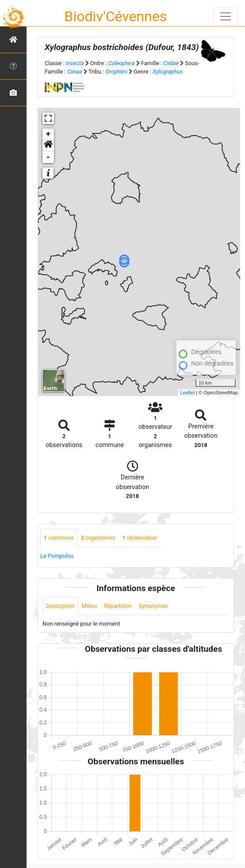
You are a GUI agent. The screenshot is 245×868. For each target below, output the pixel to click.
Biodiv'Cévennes (116, 16)
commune (59, 538)
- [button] (48, 157)
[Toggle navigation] (226, 16)
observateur (139, 538)
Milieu (89, 606)
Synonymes (153, 606)
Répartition (118, 606)
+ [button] (48, 134)
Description (60, 606)
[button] (48, 146)
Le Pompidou (57, 556)
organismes (98, 538)
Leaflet (187, 393)
